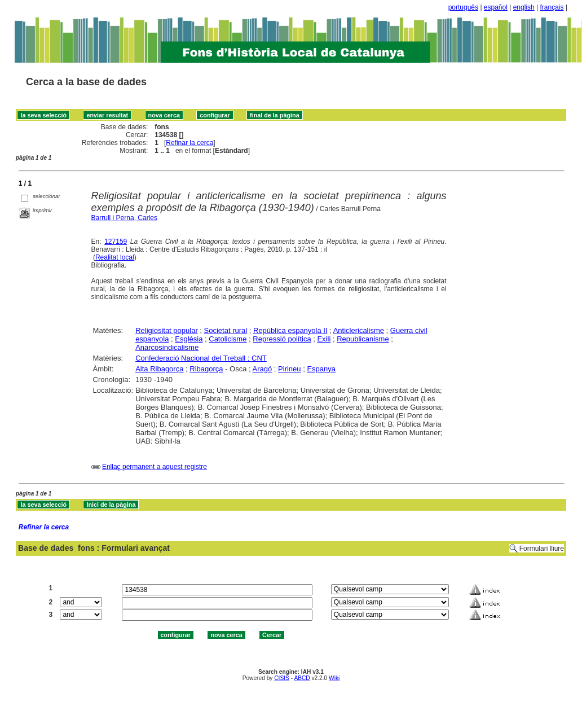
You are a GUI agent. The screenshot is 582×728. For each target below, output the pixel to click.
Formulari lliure (542, 549)
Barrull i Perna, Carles (124, 218)
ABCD (302, 678)
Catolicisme (228, 339)
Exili (324, 339)
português (463, 7)
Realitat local (115, 257)
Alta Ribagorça (159, 369)
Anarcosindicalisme (167, 347)
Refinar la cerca (189, 143)
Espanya (321, 369)
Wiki (334, 678)
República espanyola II (290, 330)
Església (189, 339)
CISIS (282, 678)
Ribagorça (206, 369)
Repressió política (282, 339)
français (552, 7)
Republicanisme (363, 339)
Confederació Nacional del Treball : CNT (201, 358)
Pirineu (289, 369)
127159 (116, 242)
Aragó (263, 369)
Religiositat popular (167, 330)
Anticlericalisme (359, 330)
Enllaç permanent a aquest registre (155, 467)
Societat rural (226, 330)
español (496, 7)
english (524, 7)
